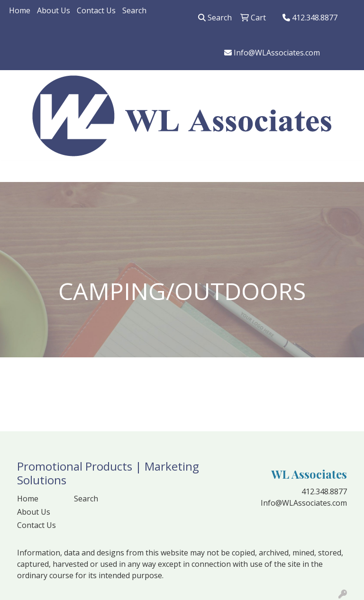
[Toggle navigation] (15, 172)
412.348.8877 (310, 18)
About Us (54, 10)
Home (20, 10)
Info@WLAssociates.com (272, 53)
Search (134, 10)
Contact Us (96, 10)
